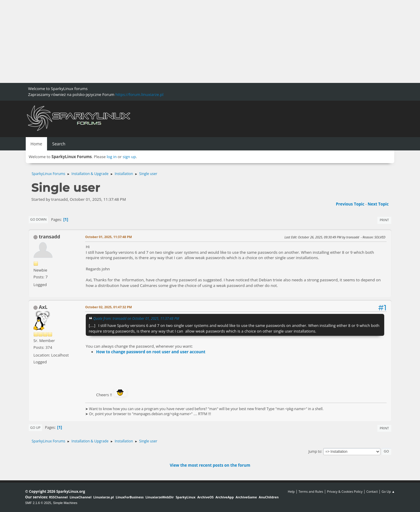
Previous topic (350, 204)
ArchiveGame (246, 497)
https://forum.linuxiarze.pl (139, 94)
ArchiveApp (224, 497)
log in (112, 157)
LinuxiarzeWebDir (160, 497)
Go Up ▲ (388, 491)
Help (291, 491)
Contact (372, 491)
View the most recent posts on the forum (210, 465)
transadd (49, 237)
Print (384, 220)
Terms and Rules (311, 491)
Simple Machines (65, 503)
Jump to (315, 451)
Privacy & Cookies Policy (345, 491)
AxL (43, 307)
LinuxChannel (80, 497)
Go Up (35, 427)
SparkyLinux (186, 497)
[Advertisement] (177, 41)
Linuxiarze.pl (104, 497)
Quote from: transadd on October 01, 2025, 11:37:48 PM (136, 318)
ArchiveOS (205, 497)
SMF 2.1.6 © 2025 (38, 503)
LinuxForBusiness (130, 497)
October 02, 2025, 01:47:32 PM (109, 307)
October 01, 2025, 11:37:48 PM (109, 237)
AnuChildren (269, 497)
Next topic (378, 204)
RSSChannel (58, 497)
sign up (129, 157)
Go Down (38, 219)
